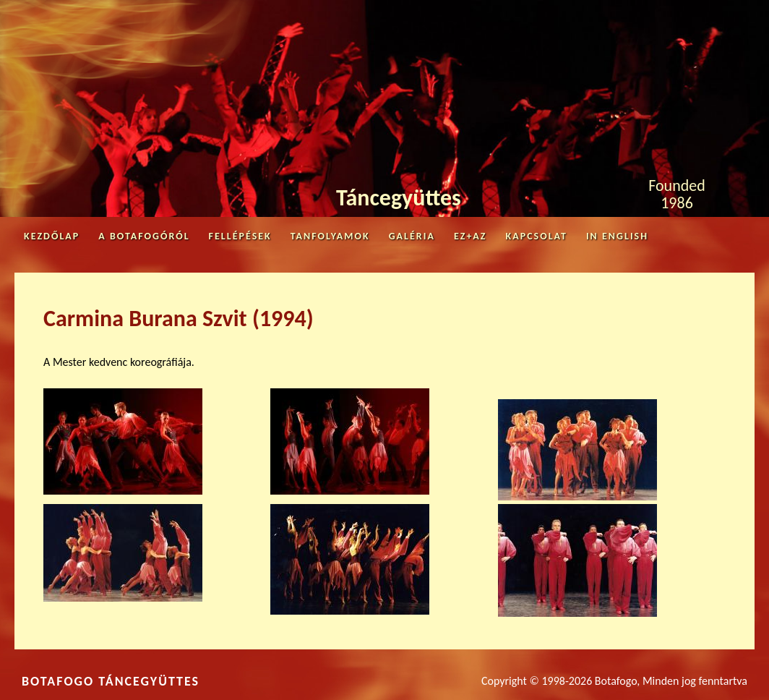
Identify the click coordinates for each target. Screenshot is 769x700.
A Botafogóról (144, 236)
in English (617, 236)
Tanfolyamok (330, 236)
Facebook (678, 19)
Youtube (727, 16)
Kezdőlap (52, 236)
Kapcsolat (537, 236)
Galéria (412, 236)
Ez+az (471, 236)
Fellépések (240, 236)
